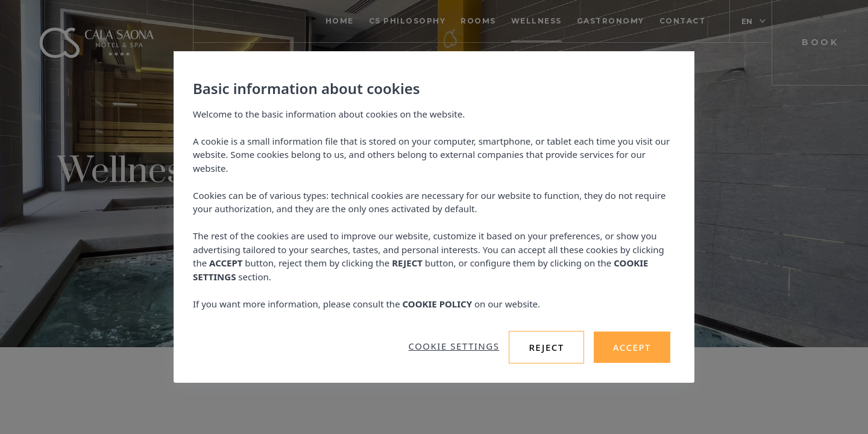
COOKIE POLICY (438, 304)
